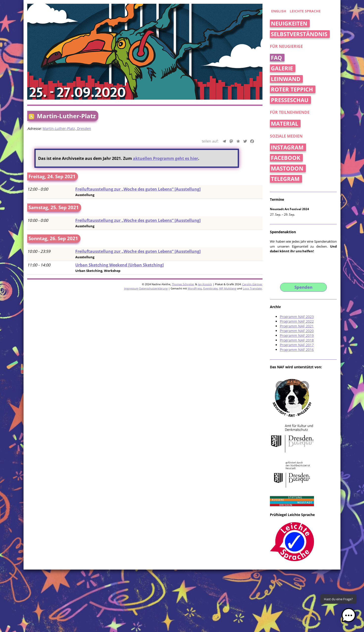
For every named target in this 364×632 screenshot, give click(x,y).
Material (285, 124)
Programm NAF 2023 (297, 317)
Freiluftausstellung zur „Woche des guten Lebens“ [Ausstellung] (138, 189)
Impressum (131, 288)
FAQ (276, 58)
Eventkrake (210, 288)
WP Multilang (228, 288)
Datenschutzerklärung (153, 288)
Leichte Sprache (305, 11)
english (279, 11)
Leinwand (286, 79)
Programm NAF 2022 (297, 321)
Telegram (285, 179)
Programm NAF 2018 (297, 340)
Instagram (287, 147)
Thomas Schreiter (183, 284)
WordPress (195, 288)
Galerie (282, 68)
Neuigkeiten (289, 23)
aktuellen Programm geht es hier (166, 158)
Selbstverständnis (299, 34)
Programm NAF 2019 (297, 335)
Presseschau (290, 100)
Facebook (286, 158)
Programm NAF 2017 (297, 345)
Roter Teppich (292, 89)
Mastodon (287, 168)
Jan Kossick (205, 284)
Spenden (303, 287)
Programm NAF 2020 (297, 331)
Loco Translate (252, 288)
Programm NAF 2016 (297, 350)
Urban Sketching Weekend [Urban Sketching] (119, 265)
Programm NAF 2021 (297, 326)
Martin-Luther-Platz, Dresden (67, 129)
